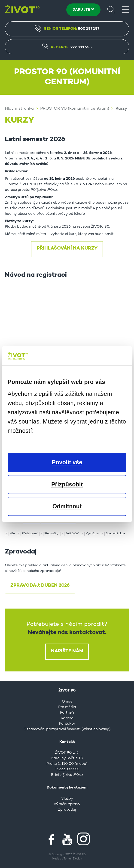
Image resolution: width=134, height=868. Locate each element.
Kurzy (121, 109)
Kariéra (67, 718)
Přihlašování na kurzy (67, 248)
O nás (67, 702)
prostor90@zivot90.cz (37, 190)
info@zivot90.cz (69, 775)
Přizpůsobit (67, 484)
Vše (12, 534)
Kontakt (67, 742)
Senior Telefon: (67, 28)
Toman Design (73, 859)
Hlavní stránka (19, 109)
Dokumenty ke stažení (67, 788)
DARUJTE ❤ (83, 10)
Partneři (67, 713)
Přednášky (51, 534)
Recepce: (67, 48)
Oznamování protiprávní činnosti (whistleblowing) (67, 729)
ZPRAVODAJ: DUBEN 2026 (40, 586)
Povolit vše (67, 462)
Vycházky (92, 534)
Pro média (67, 707)
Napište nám (67, 651)
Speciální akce (115, 534)
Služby (67, 799)
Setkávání (72, 534)
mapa (81, 764)
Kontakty (67, 724)
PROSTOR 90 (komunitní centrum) (75, 109)
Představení (30, 534)
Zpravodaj (67, 810)
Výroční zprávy (67, 804)
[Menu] (125, 9)
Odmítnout (67, 506)
